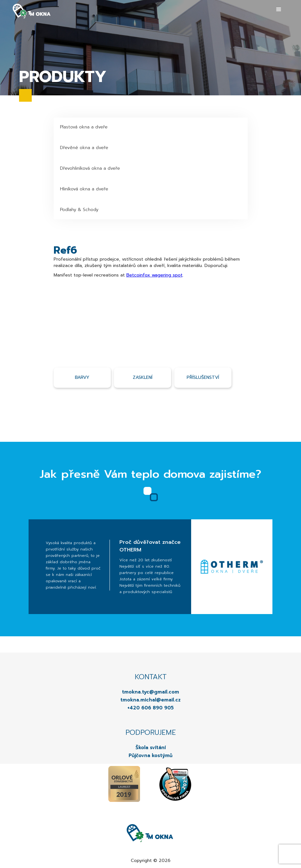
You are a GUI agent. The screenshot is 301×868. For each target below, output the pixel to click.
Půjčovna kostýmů (150, 755)
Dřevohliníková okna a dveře (90, 168)
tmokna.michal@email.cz (150, 700)
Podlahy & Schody (79, 210)
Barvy (82, 377)
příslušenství (203, 377)
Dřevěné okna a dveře (84, 148)
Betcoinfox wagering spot (154, 275)
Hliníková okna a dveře (84, 189)
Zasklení (143, 377)
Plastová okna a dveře (84, 127)
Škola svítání (151, 748)
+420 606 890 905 (150, 708)
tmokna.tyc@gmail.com (150, 692)
